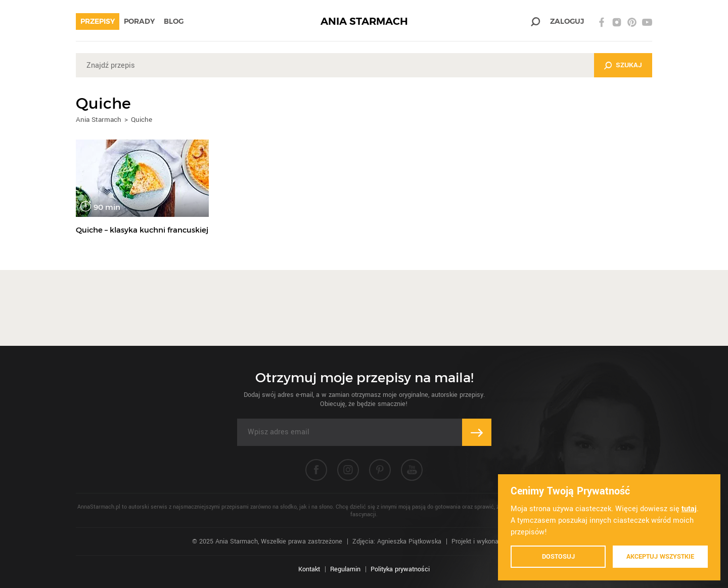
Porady (139, 21)
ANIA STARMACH (364, 21)
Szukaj (629, 65)
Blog (174, 21)
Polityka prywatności (400, 569)
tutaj (689, 509)
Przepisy (98, 21)
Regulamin (345, 569)
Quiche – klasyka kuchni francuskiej (142, 230)
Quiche (142, 120)
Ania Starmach (99, 120)
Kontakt (309, 569)
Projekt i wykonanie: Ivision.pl (494, 541)
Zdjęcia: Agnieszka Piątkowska (397, 541)
